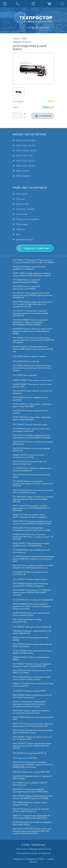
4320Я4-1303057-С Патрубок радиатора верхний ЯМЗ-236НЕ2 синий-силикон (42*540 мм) (33, 349)
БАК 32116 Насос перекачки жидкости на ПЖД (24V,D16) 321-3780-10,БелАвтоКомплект (33, 567)
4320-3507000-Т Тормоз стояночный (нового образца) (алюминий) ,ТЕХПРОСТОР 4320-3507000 (32, 746)
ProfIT (34, 862)
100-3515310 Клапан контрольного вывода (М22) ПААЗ (31, 450)
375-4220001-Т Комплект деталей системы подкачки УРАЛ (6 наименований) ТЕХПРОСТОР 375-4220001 (33, 340)
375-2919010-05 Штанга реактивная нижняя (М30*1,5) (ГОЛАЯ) (32, 672)
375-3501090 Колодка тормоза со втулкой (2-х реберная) (33, 392)
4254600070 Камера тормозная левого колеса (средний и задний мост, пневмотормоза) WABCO (33, 331)
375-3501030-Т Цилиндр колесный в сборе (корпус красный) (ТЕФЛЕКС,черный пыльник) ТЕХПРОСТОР (33, 295)
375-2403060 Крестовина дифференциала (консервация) (31, 551)
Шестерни (22, 194)
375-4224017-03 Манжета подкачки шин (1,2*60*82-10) (30, 573)
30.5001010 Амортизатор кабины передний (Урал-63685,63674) (32, 823)
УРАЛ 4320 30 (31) (26, 140)
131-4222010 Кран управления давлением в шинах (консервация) (32, 469)
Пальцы (20, 199)
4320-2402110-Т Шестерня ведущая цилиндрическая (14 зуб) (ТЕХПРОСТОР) (30, 791)
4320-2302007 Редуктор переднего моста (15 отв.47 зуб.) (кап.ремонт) (32, 696)
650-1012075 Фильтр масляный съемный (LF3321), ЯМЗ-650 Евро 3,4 (31, 810)
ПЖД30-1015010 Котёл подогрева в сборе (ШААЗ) (31, 639)
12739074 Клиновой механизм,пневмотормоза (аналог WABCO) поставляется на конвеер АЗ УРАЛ (33, 559)
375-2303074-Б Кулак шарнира (26, 361)
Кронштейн (22, 204)
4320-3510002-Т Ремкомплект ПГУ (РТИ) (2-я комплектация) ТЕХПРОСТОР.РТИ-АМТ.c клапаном (32, 593)
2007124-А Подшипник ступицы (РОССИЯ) (31, 772)
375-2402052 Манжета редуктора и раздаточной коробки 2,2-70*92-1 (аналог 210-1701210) (33, 484)
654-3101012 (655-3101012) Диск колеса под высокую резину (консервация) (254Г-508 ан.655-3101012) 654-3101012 (32, 831)
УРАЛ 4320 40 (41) (26, 145)
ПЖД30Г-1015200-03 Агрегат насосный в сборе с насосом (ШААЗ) (33, 685)
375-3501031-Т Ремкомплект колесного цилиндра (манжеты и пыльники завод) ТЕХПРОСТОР (30, 313)
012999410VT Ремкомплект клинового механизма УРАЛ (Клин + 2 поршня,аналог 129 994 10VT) (33, 537)
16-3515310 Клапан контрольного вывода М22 (33, 600)
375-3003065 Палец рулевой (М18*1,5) (30, 753)
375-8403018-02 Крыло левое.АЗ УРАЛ (29, 691)
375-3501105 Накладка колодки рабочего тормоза (31, 412)
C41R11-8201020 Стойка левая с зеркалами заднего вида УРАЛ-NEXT (32, 418)
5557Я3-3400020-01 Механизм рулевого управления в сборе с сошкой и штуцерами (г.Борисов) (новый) (32, 606)
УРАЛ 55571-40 (24, 156)
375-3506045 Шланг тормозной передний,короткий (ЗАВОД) (26, 281)
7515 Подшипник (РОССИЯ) (25, 758)
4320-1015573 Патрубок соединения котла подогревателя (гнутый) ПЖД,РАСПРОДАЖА (32, 436)
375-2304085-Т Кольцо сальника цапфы (30, 425)
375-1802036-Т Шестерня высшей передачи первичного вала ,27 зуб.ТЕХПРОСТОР (32, 665)
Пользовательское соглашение (33, 853)
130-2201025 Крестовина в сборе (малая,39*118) (27, 621)
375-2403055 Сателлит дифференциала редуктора (30, 399)
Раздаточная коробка (28, 219)
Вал (18, 234)
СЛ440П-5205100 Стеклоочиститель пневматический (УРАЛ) (28, 456)
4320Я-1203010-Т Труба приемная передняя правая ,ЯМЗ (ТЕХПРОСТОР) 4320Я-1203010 (32, 274)
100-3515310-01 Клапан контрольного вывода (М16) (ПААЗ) (33, 443)
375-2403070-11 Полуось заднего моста (30, 579)
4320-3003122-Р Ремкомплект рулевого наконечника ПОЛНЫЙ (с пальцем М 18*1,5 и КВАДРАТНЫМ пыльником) (33, 765)
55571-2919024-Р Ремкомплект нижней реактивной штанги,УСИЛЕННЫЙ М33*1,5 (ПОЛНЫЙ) (31, 508)
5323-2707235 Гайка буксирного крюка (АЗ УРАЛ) (31, 476)
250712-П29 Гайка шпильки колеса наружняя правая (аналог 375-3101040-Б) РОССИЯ (33, 725)
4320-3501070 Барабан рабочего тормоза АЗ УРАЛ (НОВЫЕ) (32, 777)
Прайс (16, 39)
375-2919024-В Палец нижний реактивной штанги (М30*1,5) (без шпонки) (31, 678)
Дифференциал (25, 239)
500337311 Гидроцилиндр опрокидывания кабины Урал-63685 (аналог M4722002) (31, 817)
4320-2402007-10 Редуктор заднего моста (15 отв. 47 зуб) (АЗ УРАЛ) (32, 738)
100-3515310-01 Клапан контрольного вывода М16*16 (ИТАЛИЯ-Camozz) (33, 491)
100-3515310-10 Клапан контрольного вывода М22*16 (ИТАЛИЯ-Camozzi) (33, 732)
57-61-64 (44, 28)
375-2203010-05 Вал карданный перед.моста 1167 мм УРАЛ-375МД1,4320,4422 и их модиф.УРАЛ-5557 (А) (32, 304)
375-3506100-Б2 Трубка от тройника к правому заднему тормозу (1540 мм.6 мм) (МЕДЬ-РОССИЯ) (33, 499)
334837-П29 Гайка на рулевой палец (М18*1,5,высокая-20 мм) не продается (30, 516)
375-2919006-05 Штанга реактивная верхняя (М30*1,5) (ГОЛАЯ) (32, 645)
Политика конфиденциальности (34, 849)
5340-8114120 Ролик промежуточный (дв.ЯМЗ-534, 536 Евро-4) (29, 268)
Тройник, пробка (25, 209)
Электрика (22, 214)
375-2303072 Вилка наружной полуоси (30, 356)
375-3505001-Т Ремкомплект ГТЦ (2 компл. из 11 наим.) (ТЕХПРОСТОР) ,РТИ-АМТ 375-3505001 (33, 261)
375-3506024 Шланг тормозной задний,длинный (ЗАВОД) (26, 288)
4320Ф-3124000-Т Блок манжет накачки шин (32, 380)
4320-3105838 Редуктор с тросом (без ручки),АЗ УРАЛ (33, 718)
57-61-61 (33, 28)
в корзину (41, 116)
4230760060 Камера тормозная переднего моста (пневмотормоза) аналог (31, 712)
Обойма (21, 229)
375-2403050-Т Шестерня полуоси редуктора (32, 627)
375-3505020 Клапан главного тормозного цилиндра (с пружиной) (31, 430)
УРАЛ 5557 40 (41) (26, 166)
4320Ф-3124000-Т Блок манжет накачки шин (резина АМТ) (32, 386)
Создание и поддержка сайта (29, 859)
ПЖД (24, 39)
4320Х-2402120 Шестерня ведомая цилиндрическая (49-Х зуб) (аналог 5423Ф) (31, 529)
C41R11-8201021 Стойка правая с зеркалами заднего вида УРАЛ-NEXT (32, 405)
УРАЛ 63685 (23, 171)
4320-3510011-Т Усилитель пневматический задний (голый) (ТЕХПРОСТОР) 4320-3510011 (32, 522)
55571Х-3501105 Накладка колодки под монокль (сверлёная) (30, 463)
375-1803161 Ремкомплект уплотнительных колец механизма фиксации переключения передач (32, 368)
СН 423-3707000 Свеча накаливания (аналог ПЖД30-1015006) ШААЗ (32, 652)
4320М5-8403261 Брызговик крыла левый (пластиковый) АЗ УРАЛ (31, 614)
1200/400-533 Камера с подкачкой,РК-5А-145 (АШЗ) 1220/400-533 (32, 632)
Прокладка (22, 224)
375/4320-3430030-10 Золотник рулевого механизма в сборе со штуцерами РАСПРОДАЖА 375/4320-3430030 (30, 322)
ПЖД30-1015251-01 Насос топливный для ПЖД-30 (31, 659)
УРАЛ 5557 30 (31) (26, 161)
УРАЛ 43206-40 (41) (27, 151)
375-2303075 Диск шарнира (25, 375)
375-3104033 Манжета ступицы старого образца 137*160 (30, 804)
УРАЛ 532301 (23, 176)
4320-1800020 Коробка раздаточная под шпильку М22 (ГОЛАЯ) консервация (30, 585)
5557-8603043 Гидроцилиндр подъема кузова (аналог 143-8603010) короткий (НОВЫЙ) (33, 797)
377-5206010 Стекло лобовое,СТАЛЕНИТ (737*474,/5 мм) (30, 784)
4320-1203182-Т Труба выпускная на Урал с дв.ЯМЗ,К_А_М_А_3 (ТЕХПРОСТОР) (31, 545)
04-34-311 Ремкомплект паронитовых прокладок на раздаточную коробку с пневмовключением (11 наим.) (29, 704)
